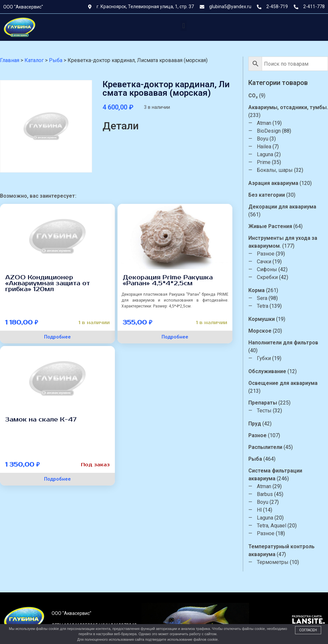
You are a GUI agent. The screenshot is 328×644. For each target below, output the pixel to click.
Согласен (308, 630)
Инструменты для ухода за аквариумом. (283, 242)
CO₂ (253, 96)
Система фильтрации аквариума (276, 475)
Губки (264, 358)
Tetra (263, 306)
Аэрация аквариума (274, 183)
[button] (184, 26)
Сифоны (267, 269)
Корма (257, 290)
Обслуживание (268, 371)
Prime (264, 162)
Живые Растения (271, 226)
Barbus (265, 494)
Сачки (264, 262)
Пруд (255, 424)
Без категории (267, 195)
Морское (260, 331)
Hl (260, 510)
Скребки (268, 277)
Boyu (263, 139)
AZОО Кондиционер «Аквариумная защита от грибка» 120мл (48, 283)
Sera (262, 298)
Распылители (266, 447)
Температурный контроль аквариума (282, 550)
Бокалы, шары (275, 170)
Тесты (265, 411)
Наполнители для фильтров (284, 343)
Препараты (263, 403)
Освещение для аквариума (283, 383)
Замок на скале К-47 (41, 420)
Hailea (264, 147)
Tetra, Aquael (272, 526)
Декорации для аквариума (283, 207)
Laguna (265, 154)
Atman (264, 123)
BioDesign (269, 131)
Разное (266, 254)
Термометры (273, 562)
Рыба (256, 459)
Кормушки (262, 319)
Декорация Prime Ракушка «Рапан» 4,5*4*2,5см (168, 280)
